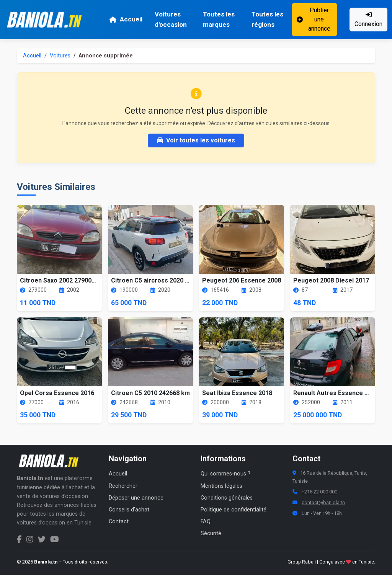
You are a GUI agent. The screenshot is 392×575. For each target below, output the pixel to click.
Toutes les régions (267, 19)
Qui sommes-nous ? (225, 474)
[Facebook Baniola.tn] (19, 539)
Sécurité (211, 533)
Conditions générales (227, 498)
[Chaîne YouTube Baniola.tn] (55, 539)
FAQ (206, 522)
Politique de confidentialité (234, 510)
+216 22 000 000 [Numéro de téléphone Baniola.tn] (319, 492)
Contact (119, 522)
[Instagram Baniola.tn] (30, 539)
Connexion (368, 20)
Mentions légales (221, 486)
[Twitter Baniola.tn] (42, 539)
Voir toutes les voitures (196, 140)
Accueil (126, 19)
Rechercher (123, 486)
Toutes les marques (219, 19)
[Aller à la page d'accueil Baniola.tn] (51, 461)
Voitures (60, 56)
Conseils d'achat (129, 510)
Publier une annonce (313, 19)
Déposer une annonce (136, 498)
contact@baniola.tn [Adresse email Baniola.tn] (323, 502)
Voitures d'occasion (171, 19)
